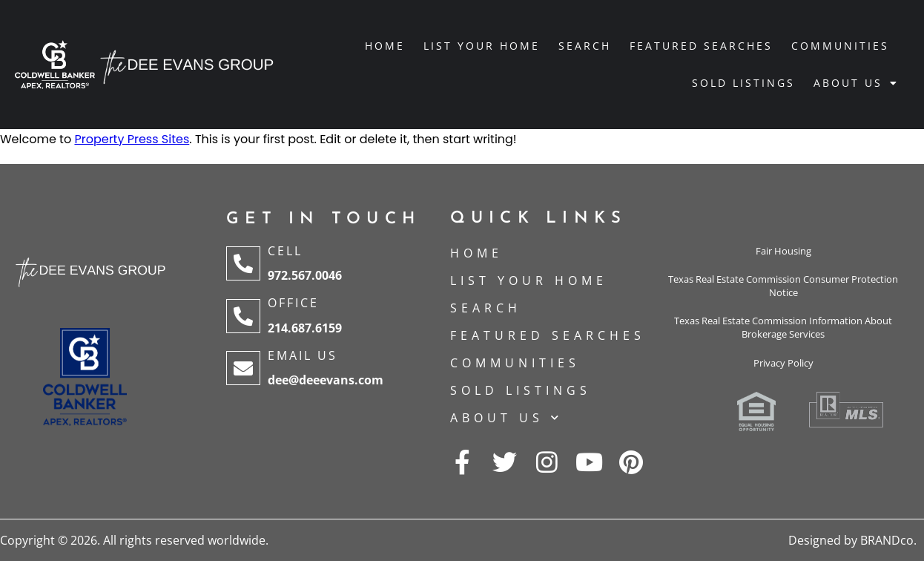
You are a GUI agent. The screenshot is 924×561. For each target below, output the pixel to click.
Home (385, 46)
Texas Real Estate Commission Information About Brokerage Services (783, 327)
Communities (840, 46)
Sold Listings (743, 83)
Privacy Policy (783, 363)
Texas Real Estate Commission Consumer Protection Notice (783, 286)
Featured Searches (701, 46)
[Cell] (243, 263)
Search (585, 46)
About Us (856, 83)
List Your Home (482, 46)
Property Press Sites (132, 139)
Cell (285, 251)
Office (293, 303)
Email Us (303, 355)
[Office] (243, 316)
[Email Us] (243, 368)
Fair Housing (783, 251)
